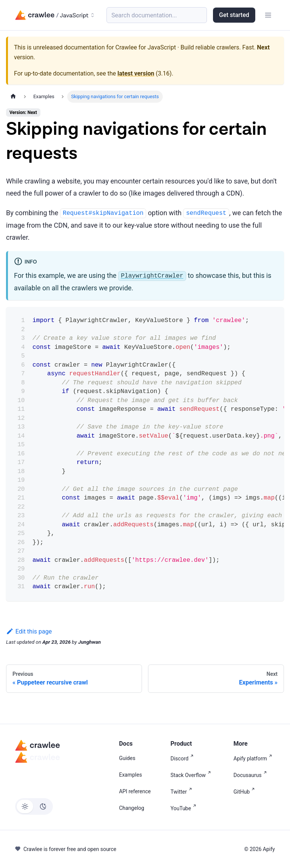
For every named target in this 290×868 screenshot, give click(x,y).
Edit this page (29, 631)
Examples (130, 775)
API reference (135, 791)
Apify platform (254, 758)
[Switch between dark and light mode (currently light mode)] (34, 806)
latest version (136, 73)
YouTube (185, 808)
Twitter (183, 791)
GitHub (245, 791)
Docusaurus (251, 775)
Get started (234, 15)
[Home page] (13, 96)
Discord (184, 758)
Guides (127, 758)
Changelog (132, 808)
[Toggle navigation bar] (268, 15)
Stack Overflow (192, 775)
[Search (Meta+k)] (157, 15)
